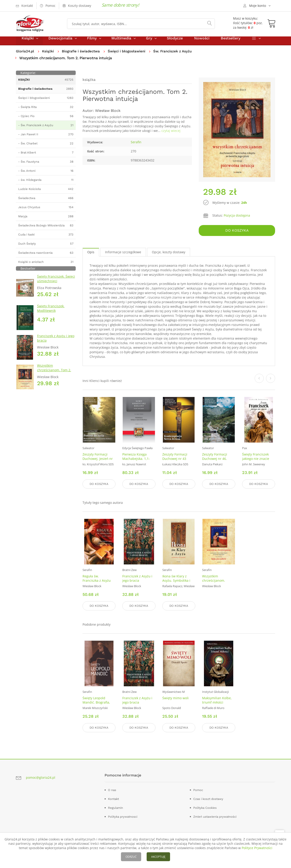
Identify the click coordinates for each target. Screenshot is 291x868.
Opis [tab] (91, 255)
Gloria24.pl (26, 56)
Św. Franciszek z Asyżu (179, 56)
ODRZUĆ (131, 857)
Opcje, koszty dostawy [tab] (169, 255)
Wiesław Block (108, 116)
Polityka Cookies (205, 807)
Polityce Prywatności (257, 848)
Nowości (202, 43)
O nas (112, 789)
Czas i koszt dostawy (208, 798)
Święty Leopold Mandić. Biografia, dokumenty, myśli (96, 703)
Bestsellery (231, 43)
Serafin (136, 147)
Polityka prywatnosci (123, 816)
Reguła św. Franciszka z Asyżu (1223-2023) (97, 582)
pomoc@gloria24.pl (41, 776)
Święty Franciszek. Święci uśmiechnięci (56, 284)
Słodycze (175, 43)
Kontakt (113, 798)
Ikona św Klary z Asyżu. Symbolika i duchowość (176, 582)
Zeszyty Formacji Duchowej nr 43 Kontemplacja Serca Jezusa (177, 464)
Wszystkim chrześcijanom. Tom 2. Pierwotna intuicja (54, 375)
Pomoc (198, 789)
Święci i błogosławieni (131, 56)
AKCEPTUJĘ (158, 857)
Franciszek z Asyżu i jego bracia (137, 580)
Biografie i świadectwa (83, 56)
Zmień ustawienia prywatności (215, 816)
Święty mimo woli (176, 698)
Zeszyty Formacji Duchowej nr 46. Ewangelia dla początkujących (215, 464)
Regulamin (115, 807)
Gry (149, 43)
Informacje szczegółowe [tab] (123, 255)
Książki (28, 43)
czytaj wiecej (171, 136)
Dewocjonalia (60, 43)
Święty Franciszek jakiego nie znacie (256, 460)
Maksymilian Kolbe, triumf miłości (217, 701)
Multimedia (121, 43)
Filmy (92, 43)
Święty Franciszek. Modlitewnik (51, 313)
